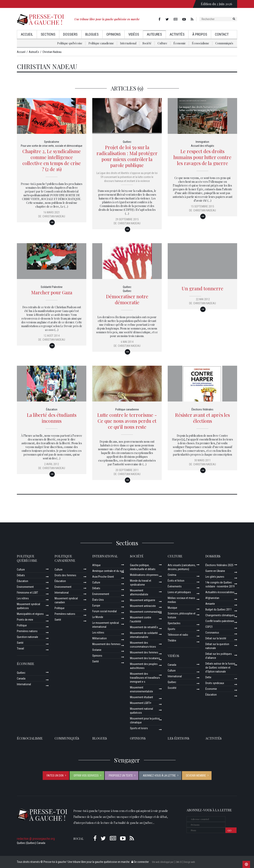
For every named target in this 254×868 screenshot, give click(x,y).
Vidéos (134, 34)
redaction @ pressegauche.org (36, 839)
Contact (222, 34)
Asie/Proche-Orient (103, 577)
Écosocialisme (201, 43)
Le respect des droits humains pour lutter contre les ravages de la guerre (202, 157)
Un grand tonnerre (202, 288)
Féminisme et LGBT (27, 593)
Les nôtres (23, 598)
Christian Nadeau (54, 216)
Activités (177, 34)
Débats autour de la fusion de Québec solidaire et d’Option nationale (220, 668)
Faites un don (55, 776)
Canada (21, 678)
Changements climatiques (220, 615)
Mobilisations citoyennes (144, 575)
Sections (48, 34)
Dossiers (70, 34)
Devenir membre (196, 776)
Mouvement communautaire (146, 612)
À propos (200, 34)
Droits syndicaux (215, 683)
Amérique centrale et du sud (108, 571)
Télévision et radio (178, 635)
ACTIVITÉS (214, 738)
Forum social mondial (104, 611)
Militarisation (100, 638)
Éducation (52, 409)
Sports (171, 629)
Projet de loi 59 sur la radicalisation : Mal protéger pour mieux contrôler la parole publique (127, 156)
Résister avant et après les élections (202, 418)
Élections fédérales (202, 409)
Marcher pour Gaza (52, 292)
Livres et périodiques (179, 592)
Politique (22, 625)
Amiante (210, 604)
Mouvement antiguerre (143, 600)
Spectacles (174, 623)
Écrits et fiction (176, 581)
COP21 (209, 627)
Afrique (96, 565)
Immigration (202, 142)
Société (147, 43)
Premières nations (27, 631)
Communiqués (224, 43)
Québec (127, 142)
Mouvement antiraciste (143, 606)
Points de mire (25, 620)
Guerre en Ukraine (215, 571)
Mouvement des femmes (106, 644)
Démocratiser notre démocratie (127, 299)
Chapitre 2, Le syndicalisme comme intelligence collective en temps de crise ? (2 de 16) (52, 160)
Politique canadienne (101, 43)
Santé (20, 643)
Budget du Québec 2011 (219, 609)
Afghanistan (212, 598)
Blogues (92, 34)
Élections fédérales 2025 (219, 565)
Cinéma (172, 575)
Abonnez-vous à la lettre (159, 776)
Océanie (97, 650)
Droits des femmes (65, 575)
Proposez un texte (121, 776)
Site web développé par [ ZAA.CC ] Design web (173, 862)
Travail (20, 648)
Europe (96, 606)
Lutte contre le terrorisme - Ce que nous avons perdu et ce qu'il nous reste (127, 421)
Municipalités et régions (30, 614)
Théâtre (172, 641)
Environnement (25, 587)
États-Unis (98, 600)
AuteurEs (154, 34)
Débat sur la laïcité (216, 638)
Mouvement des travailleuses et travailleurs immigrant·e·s (145, 678)
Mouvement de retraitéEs (144, 627)
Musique (172, 608)
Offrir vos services (86, 776)
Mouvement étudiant (141, 697)
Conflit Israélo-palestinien (220, 621)
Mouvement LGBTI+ (141, 703)
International (128, 43)
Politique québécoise (70, 43)
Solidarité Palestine (52, 287)
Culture (162, 43)
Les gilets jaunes (215, 577)
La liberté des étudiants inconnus (52, 418)
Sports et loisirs (139, 728)
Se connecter (140, 862)
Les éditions (178, 738)
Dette (208, 677)
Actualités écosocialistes (220, 592)
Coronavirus (212, 633)
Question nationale (27, 637)
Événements (175, 586)
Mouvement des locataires (145, 658)
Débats (21, 575)
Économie (180, 43)
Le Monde (98, 617)
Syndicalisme (52, 142)
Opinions (114, 34)
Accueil (27, 34)
